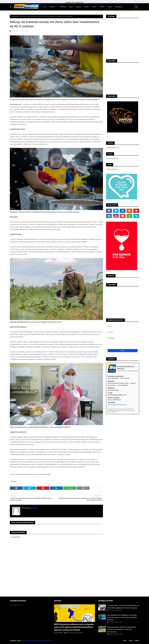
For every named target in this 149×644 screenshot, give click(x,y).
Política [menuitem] (52, 7)
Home (125, 641)
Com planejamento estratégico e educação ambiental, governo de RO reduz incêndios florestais (122, 617)
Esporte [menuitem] (78, 7)
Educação (23, 16)
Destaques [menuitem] (119, 7)
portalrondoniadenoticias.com (117, 405)
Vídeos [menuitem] (110, 7)
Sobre (131, 641)
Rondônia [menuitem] (63, 7)
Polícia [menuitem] (94, 7)
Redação (35, 508)
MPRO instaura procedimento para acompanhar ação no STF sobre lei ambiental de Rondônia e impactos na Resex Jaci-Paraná (74, 627)
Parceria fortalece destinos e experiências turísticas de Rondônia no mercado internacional (122, 629)
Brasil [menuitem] (71, 7)
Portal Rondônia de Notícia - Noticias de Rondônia (37, 641)
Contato (137, 641)
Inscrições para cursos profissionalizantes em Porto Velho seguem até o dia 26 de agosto (123, 607)
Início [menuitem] (45, 7)
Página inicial (15, 16)
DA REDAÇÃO (60, 633)
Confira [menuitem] (87, 7)
